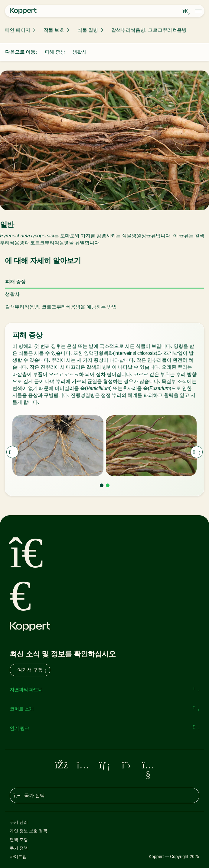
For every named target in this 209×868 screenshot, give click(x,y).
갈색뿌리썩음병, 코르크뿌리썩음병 (149, 30)
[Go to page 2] (108, 485)
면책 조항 (19, 840)
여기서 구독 (32, 670)
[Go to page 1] (102, 485)
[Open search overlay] (186, 11)
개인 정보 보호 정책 (28, 831)
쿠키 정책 (19, 848)
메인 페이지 (18, 30)
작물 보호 (54, 30)
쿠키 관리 (19, 822)
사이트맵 (18, 856)
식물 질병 (88, 30)
